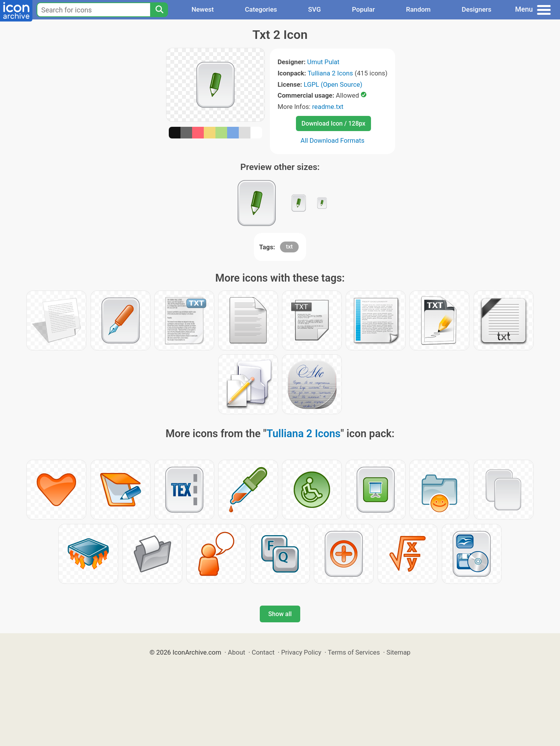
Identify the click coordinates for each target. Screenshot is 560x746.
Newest (202, 9)
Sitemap (399, 652)
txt (289, 247)
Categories (261, 9)
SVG (314, 9)
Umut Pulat (323, 62)
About (237, 652)
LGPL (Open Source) (333, 84)
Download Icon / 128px (333, 123)
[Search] (159, 10)
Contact (263, 652)
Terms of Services (354, 652)
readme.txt (328, 107)
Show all (280, 614)
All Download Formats (333, 140)
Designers (476, 9)
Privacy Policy (301, 652)
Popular (363, 9)
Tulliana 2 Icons (330, 73)
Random (418, 9)
